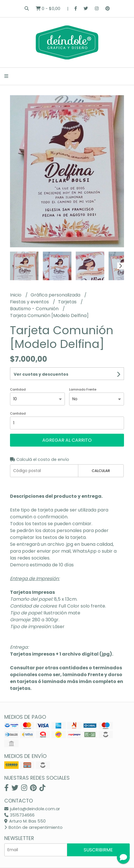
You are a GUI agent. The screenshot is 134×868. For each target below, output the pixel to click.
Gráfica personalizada (56, 295)
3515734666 (19, 815)
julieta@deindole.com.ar (32, 809)
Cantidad (18, 389)
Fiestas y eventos (30, 302)
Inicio (16, 295)
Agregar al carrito (67, 440)
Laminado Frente (83, 389)
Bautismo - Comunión (35, 309)
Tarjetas (68, 302)
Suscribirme (98, 850)
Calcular (101, 471)
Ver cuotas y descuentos (41, 374)
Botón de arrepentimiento (33, 827)
